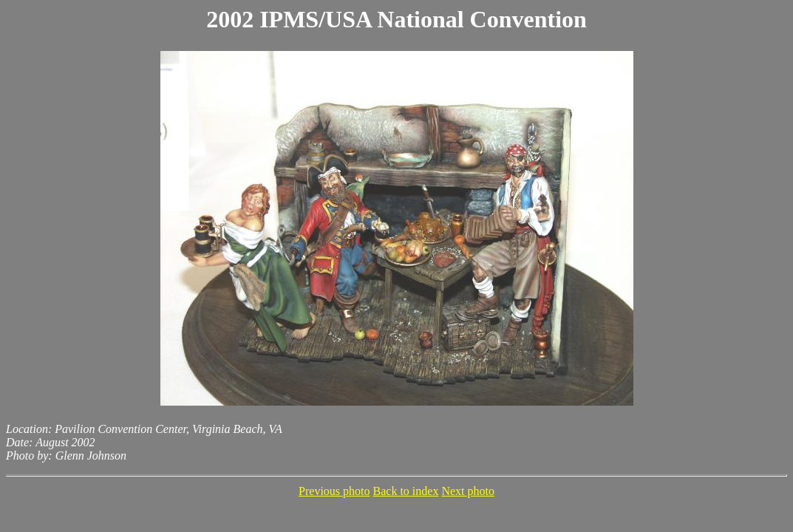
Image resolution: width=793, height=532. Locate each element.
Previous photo (334, 491)
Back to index (406, 491)
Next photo (468, 491)
